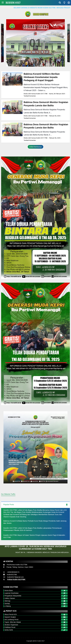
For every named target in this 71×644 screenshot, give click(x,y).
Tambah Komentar (30, 96)
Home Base (9, 590)
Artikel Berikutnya (36, 147)
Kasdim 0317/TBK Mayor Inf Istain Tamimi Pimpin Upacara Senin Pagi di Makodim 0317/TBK (34, 536)
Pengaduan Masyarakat (13, 596)
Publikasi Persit (10, 627)
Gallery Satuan (10, 598)
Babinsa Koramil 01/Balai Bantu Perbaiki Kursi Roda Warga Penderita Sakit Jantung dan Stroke (35, 522)
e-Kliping (8, 606)
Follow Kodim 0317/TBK (16, 580)
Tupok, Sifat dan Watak (13, 622)
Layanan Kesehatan (12, 593)
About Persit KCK (11, 614)
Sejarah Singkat (10, 617)
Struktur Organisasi (11, 625)
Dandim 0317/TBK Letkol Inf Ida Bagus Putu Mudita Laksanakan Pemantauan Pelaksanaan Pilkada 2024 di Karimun (33, 529)
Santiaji (7, 603)
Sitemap (7, 601)
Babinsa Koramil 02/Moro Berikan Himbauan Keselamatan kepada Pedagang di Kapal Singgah (42, 77)
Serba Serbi (9, 630)
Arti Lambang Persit (11, 619)
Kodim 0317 (13, 3)
